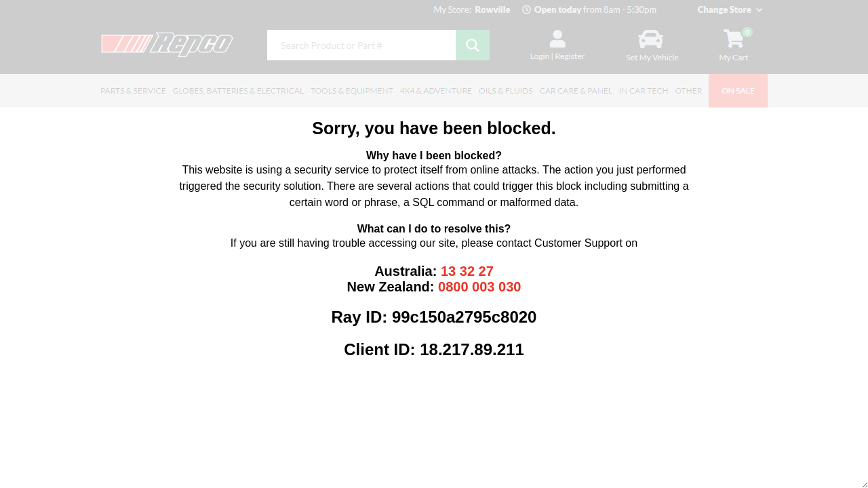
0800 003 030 (479, 287)
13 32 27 (467, 271)
